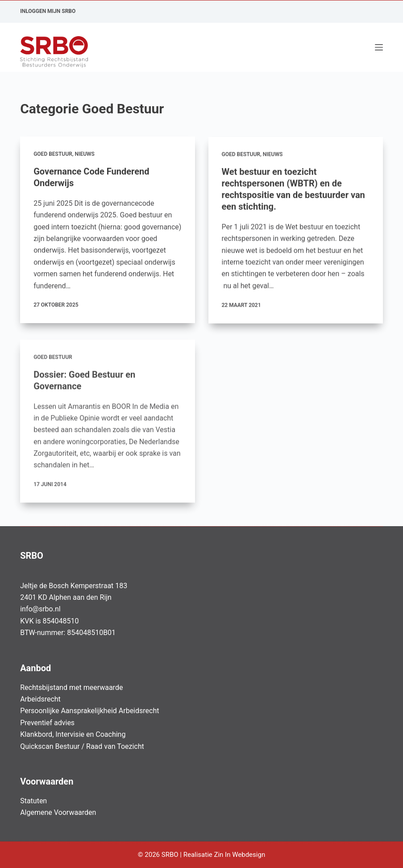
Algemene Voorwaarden (58, 812)
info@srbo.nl (40, 609)
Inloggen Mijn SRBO (48, 11)
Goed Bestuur (53, 154)
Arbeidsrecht (40, 699)
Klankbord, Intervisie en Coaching (73, 734)
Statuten (33, 801)
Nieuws (84, 154)
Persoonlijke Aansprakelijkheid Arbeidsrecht (89, 711)
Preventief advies (47, 723)
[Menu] (379, 47)
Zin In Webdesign (240, 855)
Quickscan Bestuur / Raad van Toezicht (82, 746)
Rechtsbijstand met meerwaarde (71, 687)
